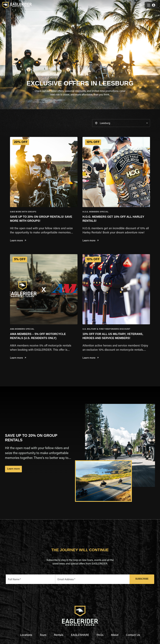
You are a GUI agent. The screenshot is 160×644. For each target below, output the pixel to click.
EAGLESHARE (80, 635)
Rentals (59, 635)
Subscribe (142, 579)
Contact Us (133, 635)
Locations (26, 635)
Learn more (18, 241)
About (115, 635)
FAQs (100, 635)
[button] (121, 123)
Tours (43, 635)
